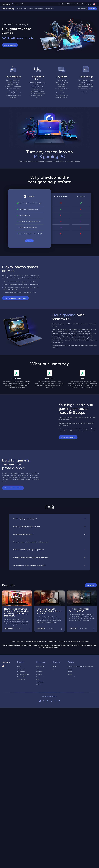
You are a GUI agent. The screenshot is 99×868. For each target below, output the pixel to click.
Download (39, 672)
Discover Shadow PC (68, 437)
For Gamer (15, 4)
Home (19, 666)
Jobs (54, 669)
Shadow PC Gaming (23, 674)
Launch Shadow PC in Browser (67, 4)
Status (38, 685)
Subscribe (29, 241)
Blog (38, 669)
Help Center (40, 666)
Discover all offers (10, 45)
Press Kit (39, 674)
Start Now (92, 9)
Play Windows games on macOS (15, 298)
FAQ (38, 679)
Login (89, 4)
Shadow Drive (81, 4)
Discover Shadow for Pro (13, 488)
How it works (28, 9)
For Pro (22, 4)
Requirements (41, 677)
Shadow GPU (21, 679)
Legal (69, 669)
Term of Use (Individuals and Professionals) (81, 666)
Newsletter (40, 682)
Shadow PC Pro (22, 677)
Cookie (70, 674)
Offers (19, 9)
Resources (49, 9)
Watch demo (82, 9)
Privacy (70, 672)
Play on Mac (39, 9)
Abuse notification (73, 677)
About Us (55, 666)
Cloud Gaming (8, 9)
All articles (91, 585)
